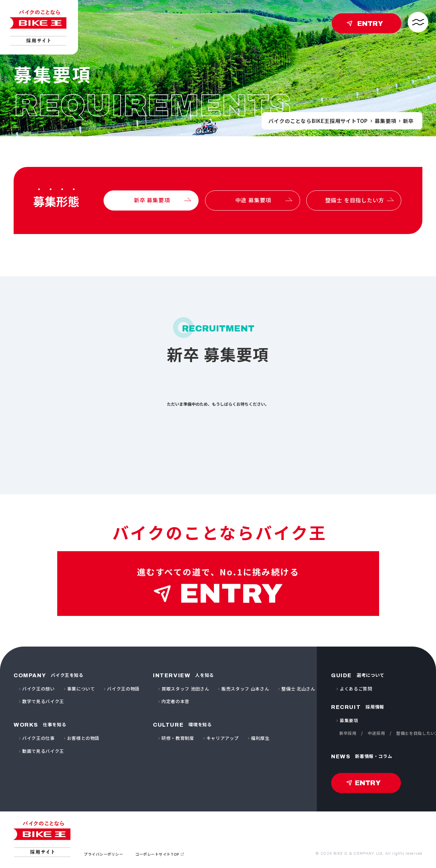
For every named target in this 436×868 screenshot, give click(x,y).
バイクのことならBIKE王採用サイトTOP (318, 121)
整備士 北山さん (298, 689)
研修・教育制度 (178, 738)
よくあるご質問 (356, 689)
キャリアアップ (223, 738)
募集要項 (385, 121)
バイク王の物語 (123, 689)
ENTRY (370, 24)
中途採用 (377, 733)
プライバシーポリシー (104, 854)
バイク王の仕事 (38, 738)
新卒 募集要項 (152, 200)
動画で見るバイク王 (43, 751)
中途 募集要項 (253, 200)
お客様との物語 (83, 738)
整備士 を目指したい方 (355, 200)
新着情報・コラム (362, 756)
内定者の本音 (175, 701)
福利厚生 (260, 738)
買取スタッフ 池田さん (185, 689)
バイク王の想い (38, 689)
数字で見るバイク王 (43, 701)
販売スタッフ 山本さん (245, 689)
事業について (81, 689)
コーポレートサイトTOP (157, 854)
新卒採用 (348, 733)
